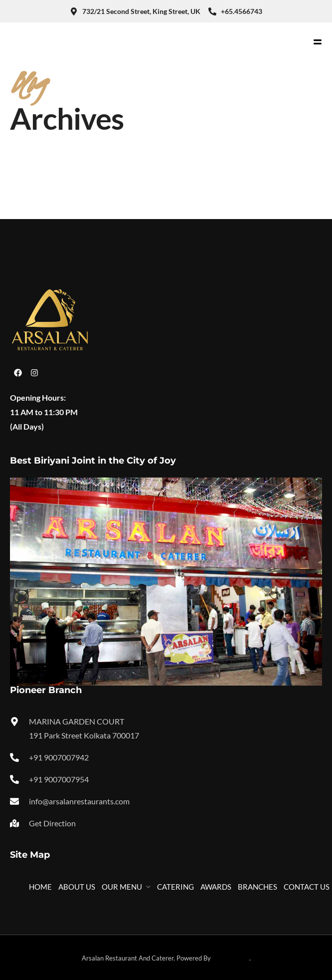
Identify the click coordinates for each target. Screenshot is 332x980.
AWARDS (216, 887)
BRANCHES (257, 887)
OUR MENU (122, 887)
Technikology (231, 958)
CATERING (175, 887)
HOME (40, 887)
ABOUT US (77, 887)
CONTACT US (307, 887)
